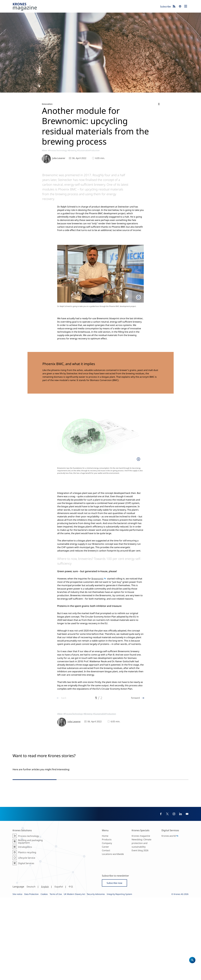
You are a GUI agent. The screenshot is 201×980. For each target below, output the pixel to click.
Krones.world (169, 918)
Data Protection (31, 976)
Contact (106, 933)
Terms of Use (56, 976)
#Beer (45, 150)
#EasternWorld (161, 838)
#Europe (81, 838)
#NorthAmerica (164, 835)
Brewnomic (97, 579)
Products (107, 922)
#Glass (103, 841)
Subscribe (165, 7)
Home (105, 918)
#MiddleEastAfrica (145, 838)
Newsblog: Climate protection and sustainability (141, 925)
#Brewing (72, 150)
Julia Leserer (59, 158)
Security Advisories (96, 976)
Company (107, 925)
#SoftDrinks (148, 841)
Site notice (17, 976)
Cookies (44, 976)
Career (105, 929)
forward (136, 698)
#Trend (172, 838)
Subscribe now (114, 965)
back (64, 698)
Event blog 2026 (140, 933)
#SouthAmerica (179, 835)
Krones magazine (141, 918)
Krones (85, 7)
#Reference (91, 838)
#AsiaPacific (151, 835)
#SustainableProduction (88, 150)
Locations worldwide (113, 936)
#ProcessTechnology (58, 150)
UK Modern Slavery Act (74, 976)
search (180, 6)
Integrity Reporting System (119, 976)
